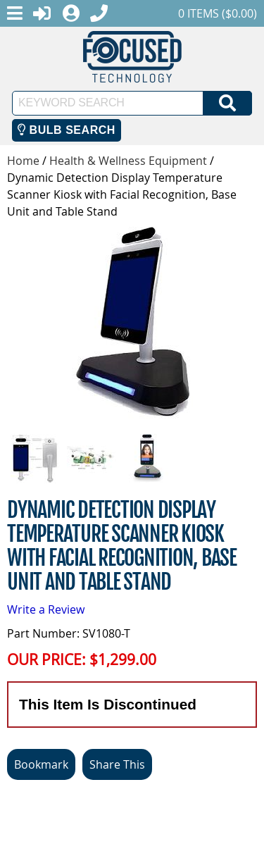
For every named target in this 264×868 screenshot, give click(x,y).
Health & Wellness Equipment (128, 161)
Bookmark (41, 764)
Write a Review (46, 609)
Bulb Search (67, 130)
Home (23, 161)
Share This (117, 764)
